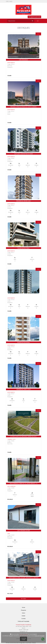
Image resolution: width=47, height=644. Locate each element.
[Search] (21, 21)
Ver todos (23, 599)
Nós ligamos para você (34, 17)
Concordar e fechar (24, 639)
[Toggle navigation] (38, 21)
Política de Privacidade (40, 636)
